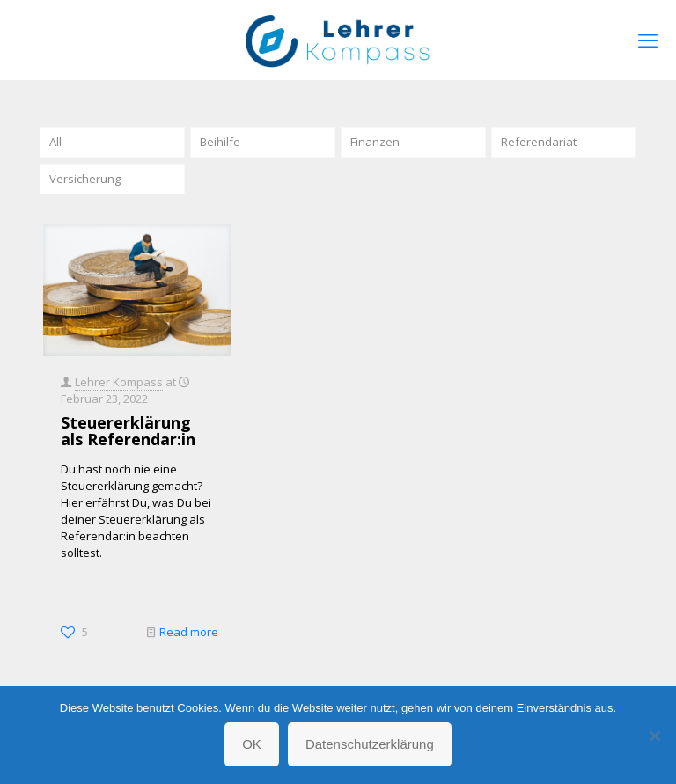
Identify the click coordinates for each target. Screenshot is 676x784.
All (55, 142)
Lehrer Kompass (119, 382)
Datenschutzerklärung (370, 744)
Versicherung (85, 179)
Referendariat (539, 142)
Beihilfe (220, 142)
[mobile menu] (648, 40)
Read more (189, 632)
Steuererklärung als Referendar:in (128, 431)
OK (252, 744)
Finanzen (375, 142)
